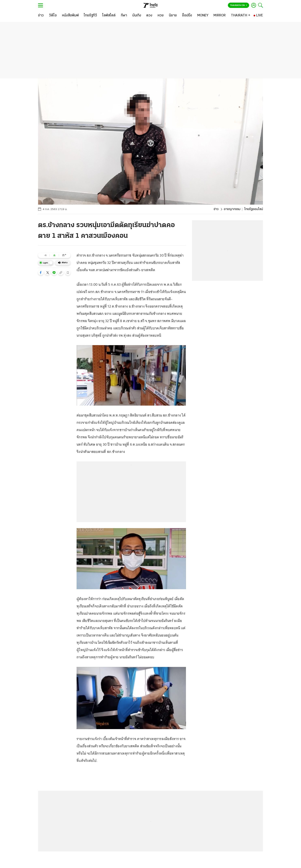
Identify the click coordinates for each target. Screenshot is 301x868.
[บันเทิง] (137, 16)
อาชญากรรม (232, 209)
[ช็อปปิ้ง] (187, 16)
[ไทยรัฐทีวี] (90, 16)
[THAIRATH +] (241, 16)
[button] (41, 273)
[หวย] (161, 16)
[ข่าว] (41, 16)
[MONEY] (203, 16)
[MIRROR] (220, 16)
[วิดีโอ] (53, 16)
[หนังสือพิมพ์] (70, 16)
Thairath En (239, 5)
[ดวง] (149, 16)
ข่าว (216, 209)
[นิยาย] (173, 16)
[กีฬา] (124, 16)
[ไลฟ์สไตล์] (109, 16)
